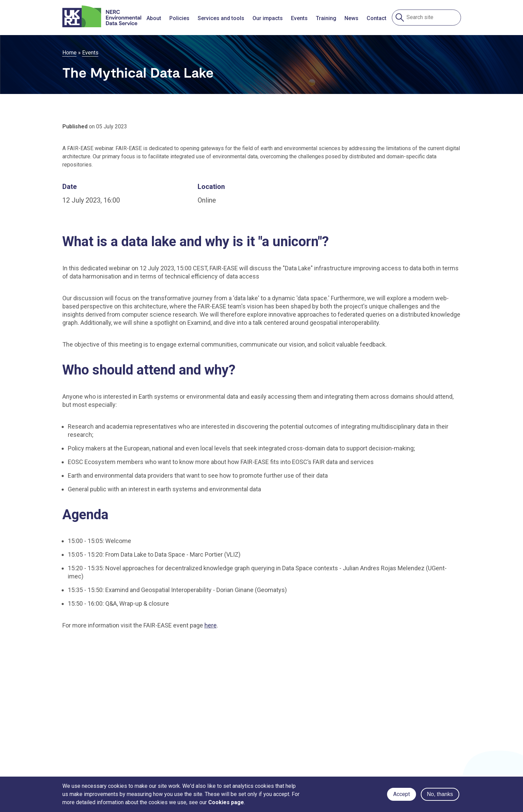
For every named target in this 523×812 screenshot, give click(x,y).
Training (326, 18)
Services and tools (221, 18)
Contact (376, 18)
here (211, 625)
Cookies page (226, 802)
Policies (179, 18)
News (351, 18)
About (154, 18)
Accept (402, 794)
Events (299, 18)
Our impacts (268, 18)
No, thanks (440, 794)
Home (70, 53)
